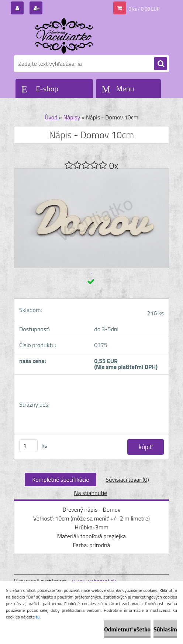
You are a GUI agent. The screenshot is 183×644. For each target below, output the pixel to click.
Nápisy (72, 117)
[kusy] (28, 446)
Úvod (51, 117)
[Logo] (65, 36)
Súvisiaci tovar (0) (127, 479)
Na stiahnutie (91, 493)
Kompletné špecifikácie (61, 479)
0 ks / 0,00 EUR (144, 9)
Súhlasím (165, 629)
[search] (160, 64)
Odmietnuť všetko (127, 629)
